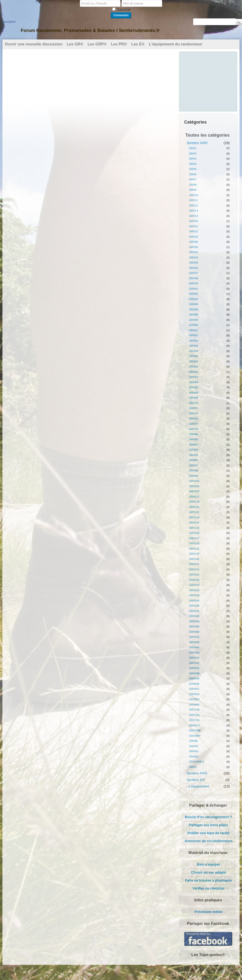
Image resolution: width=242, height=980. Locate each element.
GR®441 (194, 647)
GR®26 (193, 242)
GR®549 (194, 673)
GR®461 (194, 653)
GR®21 (193, 226)
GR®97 (193, 465)
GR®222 (194, 580)
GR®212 (194, 569)
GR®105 (194, 486)
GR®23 (193, 237)
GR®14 (193, 216)
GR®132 (194, 554)
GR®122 (194, 512)
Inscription (9, 22)
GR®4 (193, 164)
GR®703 (194, 715)
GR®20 (193, 221)
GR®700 (194, 710)
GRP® (193, 767)
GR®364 (194, 621)
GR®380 (194, 626)
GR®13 (193, 211)
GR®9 (193, 190)
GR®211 (194, 564)
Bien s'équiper (209, 864)
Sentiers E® (196, 780)
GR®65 (193, 387)
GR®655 (194, 705)
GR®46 (193, 309)
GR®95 (193, 455)
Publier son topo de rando (208, 833)
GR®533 (194, 668)
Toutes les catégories (208, 135)
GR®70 (193, 403)
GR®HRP (195, 736)
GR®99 (193, 476)
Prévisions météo (209, 912)
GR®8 (193, 185)
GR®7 (193, 179)
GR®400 (194, 632)
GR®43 (193, 299)
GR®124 (194, 523)
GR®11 (193, 200)
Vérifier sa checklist (209, 888)
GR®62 (193, 377)
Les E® (138, 44)
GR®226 (194, 595)
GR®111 (194, 497)
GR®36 (193, 268)
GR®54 (193, 346)
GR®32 (193, 252)
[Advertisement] (208, 81)
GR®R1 (194, 746)
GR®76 (193, 419)
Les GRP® (97, 44)
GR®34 (193, 258)
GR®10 (193, 195)
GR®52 (193, 335)
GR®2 (193, 154)
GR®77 (193, 424)
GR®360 (194, 616)
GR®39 (193, 283)
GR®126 (194, 533)
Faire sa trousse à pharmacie (208, 880)
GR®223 (194, 585)
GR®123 (194, 517)
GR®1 (193, 148)
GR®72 (193, 413)
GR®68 (193, 398)
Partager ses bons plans (209, 825)
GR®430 (194, 642)
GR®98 (193, 471)
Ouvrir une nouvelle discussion (34, 44)
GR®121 (194, 507)
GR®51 (193, 330)
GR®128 (194, 543)
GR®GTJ (194, 725)
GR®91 (193, 445)
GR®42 (193, 294)
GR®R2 (194, 751)
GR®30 (193, 247)
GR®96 (193, 460)
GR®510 (194, 658)
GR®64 (193, 382)
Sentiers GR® (197, 143)
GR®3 (193, 159)
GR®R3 (194, 757)
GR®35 (193, 263)
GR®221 (194, 575)
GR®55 (193, 351)
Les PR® (119, 44)
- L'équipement (198, 786)
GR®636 (194, 678)
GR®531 (194, 663)
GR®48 (193, 315)
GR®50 (193, 325)
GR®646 (194, 684)
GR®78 (193, 429)
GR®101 (194, 481)
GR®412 (194, 637)
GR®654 (194, 699)
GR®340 (194, 606)
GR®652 (194, 689)
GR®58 (193, 361)
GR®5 (193, 169)
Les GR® (75, 44)
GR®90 (193, 439)
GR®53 (193, 341)
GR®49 (193, 320)
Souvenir (124, 9)
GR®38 (193, 278)
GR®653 (194, 694)
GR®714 (194, 720)
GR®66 (193, 393)
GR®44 (193, 304)
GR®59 (193, 367)
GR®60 (193, 372)
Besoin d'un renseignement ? (208, 817)
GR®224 (194, 590)
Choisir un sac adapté (208, 872)
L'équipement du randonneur (176, 44)
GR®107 (194, 491)
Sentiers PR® (197, 773)
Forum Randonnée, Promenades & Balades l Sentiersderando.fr (90, 30)
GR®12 (193, 206)
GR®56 (193, 356)
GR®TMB (195, 730)
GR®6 (193, 174)
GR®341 (194, 611)
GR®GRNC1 (197, 762)
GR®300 (194, 601)
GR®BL (194, 741)
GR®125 (194, 528)
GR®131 (194, 549)
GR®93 (193, 450)
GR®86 (193, 434)
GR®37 (193, 273)
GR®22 (193, 231)
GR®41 (193, 289)
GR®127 (194, 538)
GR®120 (194, 502)
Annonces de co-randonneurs (208, 841)
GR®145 (194, 559)
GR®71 (193, 408)
